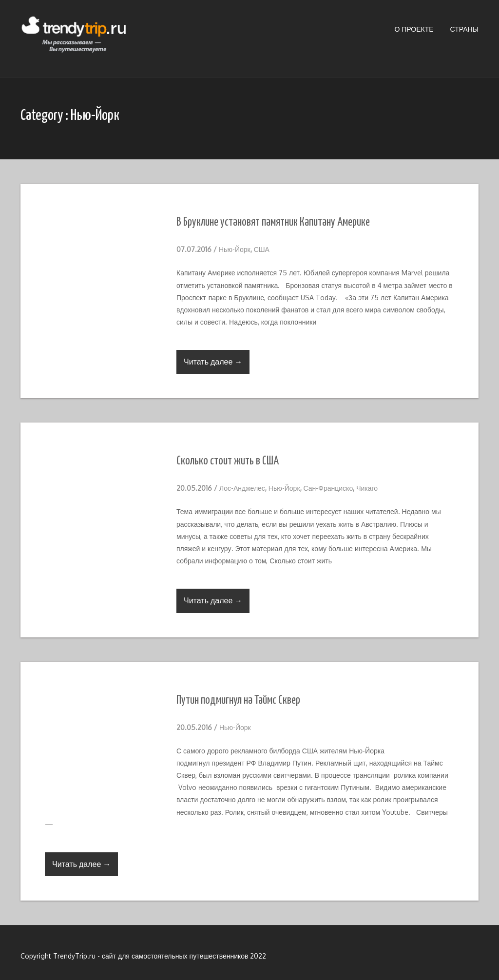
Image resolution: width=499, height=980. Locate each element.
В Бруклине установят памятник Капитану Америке (273, 222)
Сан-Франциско (328, 488)
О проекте (414, 29)
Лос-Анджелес (242, 488)
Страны (464, 29)
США (262, 249)
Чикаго (367, 488)
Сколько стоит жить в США (228, 461)
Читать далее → (213, 362)
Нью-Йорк (235, 249)
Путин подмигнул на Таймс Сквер (238, 701)
